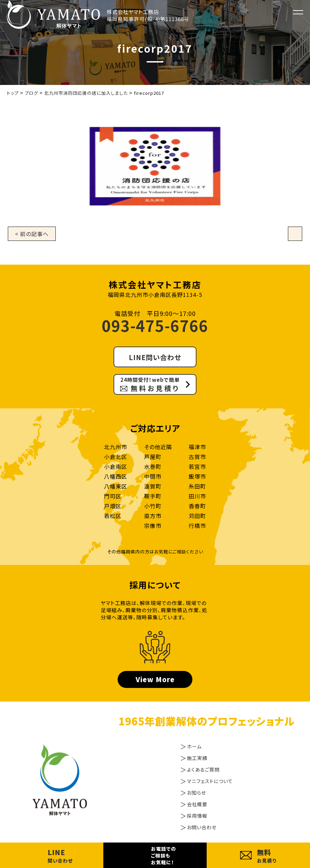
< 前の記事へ (32, 234)
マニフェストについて (210, 781)
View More (155, 679)
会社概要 (197, 804)
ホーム (194, 746)
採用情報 (197, 816)
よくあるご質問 (203, 769)
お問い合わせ (202, 827)
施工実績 (197, 758)
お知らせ (196, 793)
